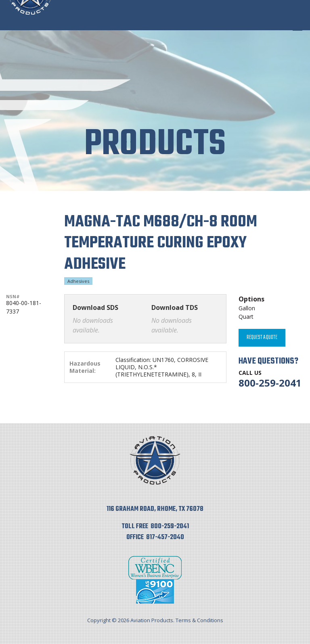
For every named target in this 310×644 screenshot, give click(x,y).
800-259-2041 (270, 383)
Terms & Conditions (199, 620)
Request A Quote (262, 338)
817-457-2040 (165, 537)
